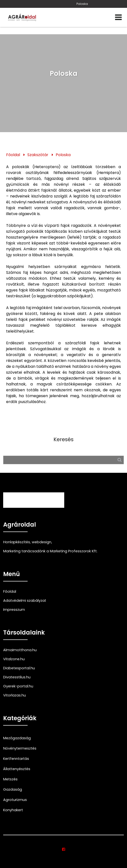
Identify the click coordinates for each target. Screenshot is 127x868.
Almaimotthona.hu (20, 650)
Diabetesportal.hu (19, 668)
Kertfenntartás (16, 759)
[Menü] (118, 17)
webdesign (42, 542)
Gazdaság (13, 789)
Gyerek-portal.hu (18, 686)
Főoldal (13, 155)
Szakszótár (38, 155)
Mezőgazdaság (17, 738)
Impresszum (14, 610)
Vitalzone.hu (14, 659)
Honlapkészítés (17, 542)
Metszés (10, 779)
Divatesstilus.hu (17, 677)
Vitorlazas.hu (15, 695)
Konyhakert (13, 810)
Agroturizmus (15, 800)
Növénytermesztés (20, 748)
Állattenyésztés (17, 769)
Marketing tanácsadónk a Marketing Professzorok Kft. (50, 551)
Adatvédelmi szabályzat (25, 601)
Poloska (82, 4)
